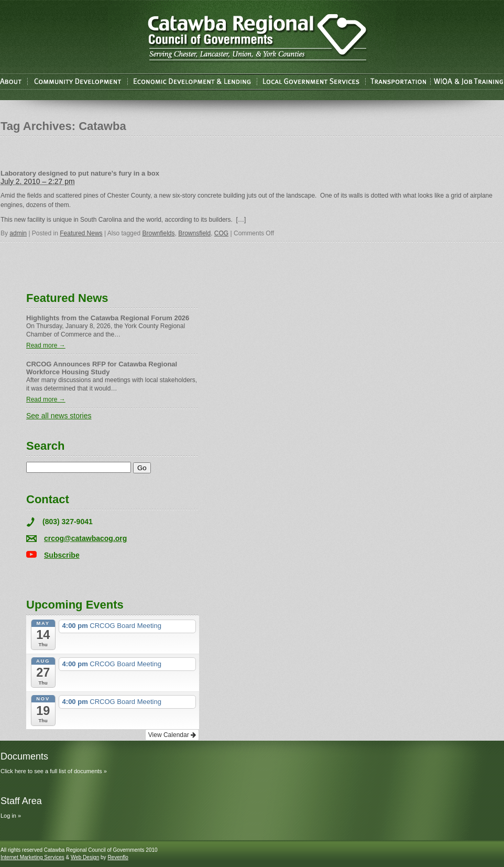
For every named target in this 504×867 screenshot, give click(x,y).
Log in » (11, 816)
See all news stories (59, 416)
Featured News (81, 233)
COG (221, 233)
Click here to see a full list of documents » (54, 771)
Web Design (85, 857)
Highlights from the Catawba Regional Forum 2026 (108, 318)
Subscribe (62, 555)
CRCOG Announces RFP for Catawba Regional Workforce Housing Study (102, 368)
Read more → (46, 345)
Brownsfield (194, 233)
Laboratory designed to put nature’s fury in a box (80, 173)
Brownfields (158, 233)
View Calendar (172, 735)
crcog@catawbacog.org (85, 538)
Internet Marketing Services (32, 857)
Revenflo (118, 857)
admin (18, 233)
